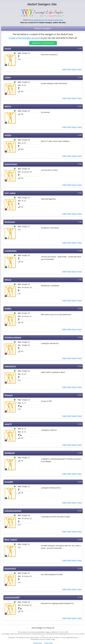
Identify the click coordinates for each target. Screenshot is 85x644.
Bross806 (9, 482)
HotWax (8, 308)
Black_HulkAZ (11, 540)
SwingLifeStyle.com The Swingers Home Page (47, 20)
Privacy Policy (49, 643)
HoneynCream (11, 164)
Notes (74, 69)
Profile (64, 69)
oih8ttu (8, 77)
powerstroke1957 (12, 597)
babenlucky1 (10, 366)
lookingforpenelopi (13, 511)
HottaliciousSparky (13, 337)
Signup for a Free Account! (43, 43)
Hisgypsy (9, 395)
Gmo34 (8, 49)
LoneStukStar (11, 251)
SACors (8, 280)
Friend (79, 69)
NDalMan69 (10, 453)
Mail (69, 69)
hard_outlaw (10, 193)
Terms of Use (37, 643)
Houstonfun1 (10, 568)
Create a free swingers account (24, 38)
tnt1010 (8, 135)
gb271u (8, 106)
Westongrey (10, 222)
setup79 (8, 424)
